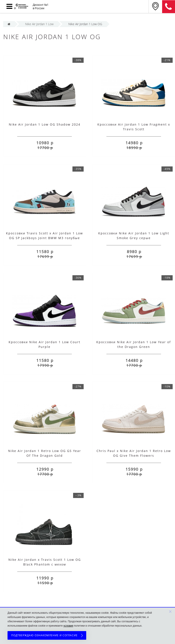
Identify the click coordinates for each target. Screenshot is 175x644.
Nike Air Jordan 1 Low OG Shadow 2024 (45, 124)
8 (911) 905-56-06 (169, 7)
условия (68, 626)
